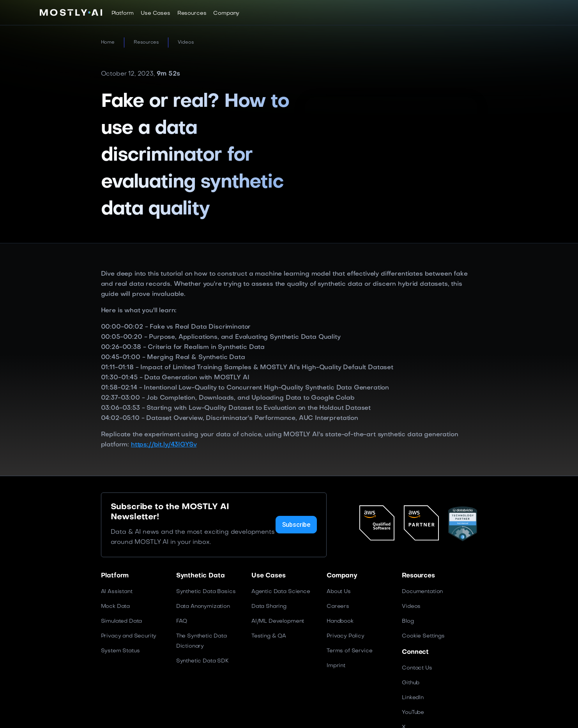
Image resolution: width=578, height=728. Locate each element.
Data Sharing (269, 607)
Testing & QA (269, 636)
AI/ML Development (278, 621)
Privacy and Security (129, 636)
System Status (120, 651)
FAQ (182, 621)
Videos (186, 43)
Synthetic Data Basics (206, 592)
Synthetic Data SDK (202, 661)
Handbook (340, 621)
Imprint (336, 666)
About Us (339, 592)
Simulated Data (122, 621)
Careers (338, 607)
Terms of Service (349, 651)
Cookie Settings (423, 636)
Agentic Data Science (281, 592)
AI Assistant (117, 592)
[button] (123, 13)
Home (108, 43)
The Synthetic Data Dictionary (202, 641)
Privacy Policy (346, 636)
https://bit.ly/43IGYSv (164, 445)
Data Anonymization (203, 607)
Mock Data (116, 607)
